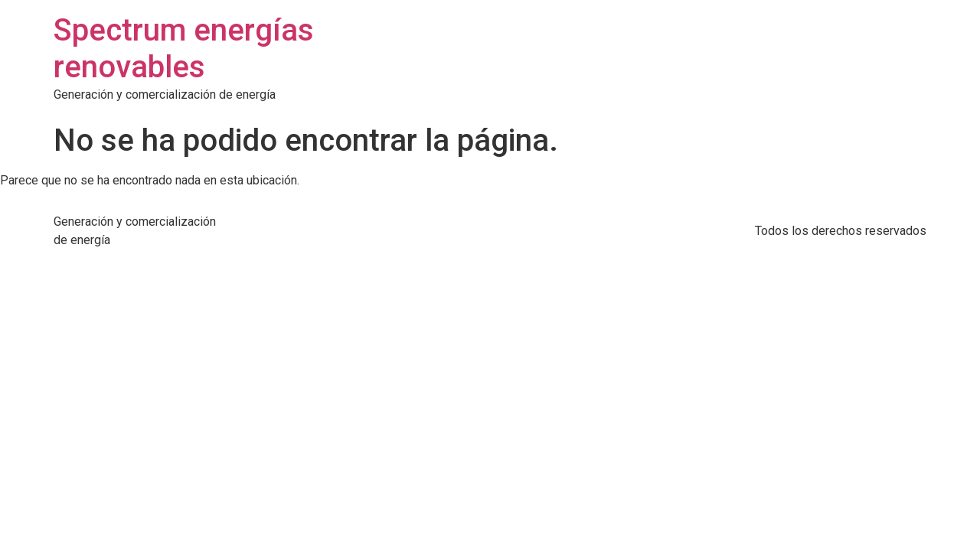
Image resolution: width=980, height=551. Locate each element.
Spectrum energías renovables (184, 49)
